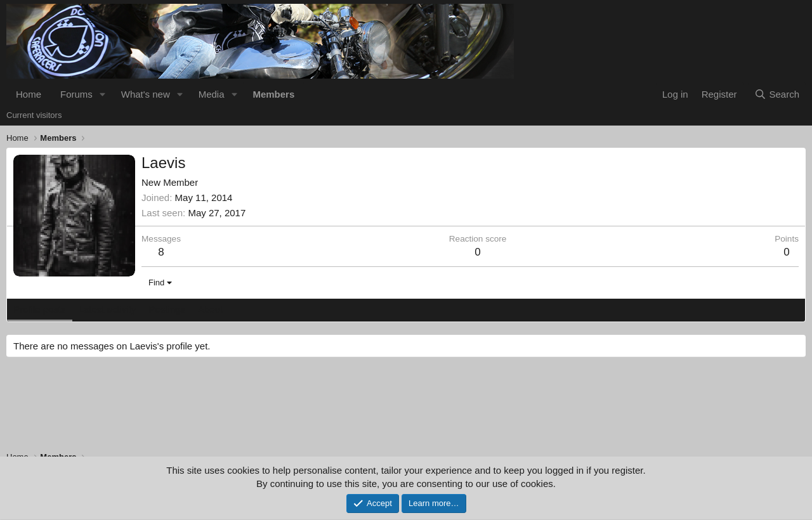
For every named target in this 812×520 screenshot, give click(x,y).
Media (212, 94)
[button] (103, 94)
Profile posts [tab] (40, 309)
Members (273, 94)
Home (29, 94)
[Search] (777, 94)
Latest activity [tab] (108, 309)
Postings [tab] (167, 309)
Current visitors (34, 115)
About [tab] (210, 309)
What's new (146, 94)
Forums (76, 94)
